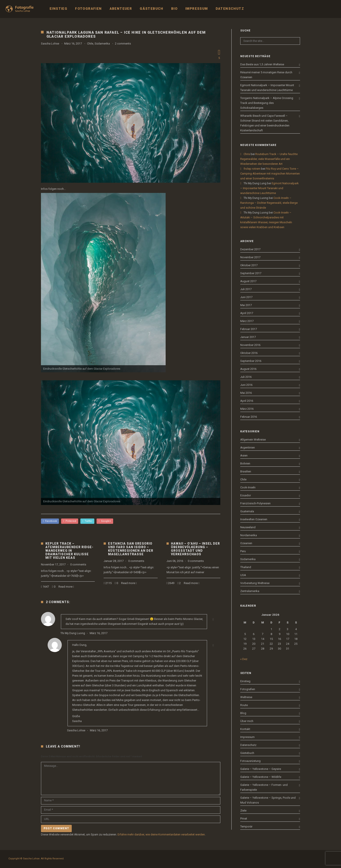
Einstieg (245, 681)
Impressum (247, 737)
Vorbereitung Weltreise (255, 583)
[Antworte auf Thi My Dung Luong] (213, 619)
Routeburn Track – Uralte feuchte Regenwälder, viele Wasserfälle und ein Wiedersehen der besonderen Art (269, 159)
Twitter (87, 521)
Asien (244, 455)
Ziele (243, 811)
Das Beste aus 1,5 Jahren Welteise (262, 64)
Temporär (246, 826)
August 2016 (248, 369)
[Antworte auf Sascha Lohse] (213, 645)
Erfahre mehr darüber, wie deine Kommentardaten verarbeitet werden (161, 834)
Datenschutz (248, 745)
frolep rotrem (252, 169)
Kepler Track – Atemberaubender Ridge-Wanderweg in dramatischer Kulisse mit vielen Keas (69, 551)
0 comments (78, 564)
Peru (243, 551)
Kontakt (245, 729)
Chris (247, 154)
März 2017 (247, 321)
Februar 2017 (249, 329)
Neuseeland (248, 527)
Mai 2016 (246, 393)
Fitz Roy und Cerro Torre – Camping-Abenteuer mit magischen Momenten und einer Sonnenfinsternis (270, 174)
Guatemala (247, 511)
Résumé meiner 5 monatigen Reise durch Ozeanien (266, 75)
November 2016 (250, 345)
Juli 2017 (246, 289)
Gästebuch (247, 753)
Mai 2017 (246, 305)
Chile (90, 44)
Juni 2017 (246, 297)
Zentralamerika (250, 591)
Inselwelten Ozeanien (254, 519)
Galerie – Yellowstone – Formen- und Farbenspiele (264, 787)
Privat (244, 818)
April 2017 (247, 313)
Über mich (247, 721)
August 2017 (248, 281)
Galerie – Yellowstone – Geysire (261, 769)
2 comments (123, 44)
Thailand (246, 567)
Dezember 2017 (250, 249)
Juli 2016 (246, 377)
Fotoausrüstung (250, 761)
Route (244, 705)
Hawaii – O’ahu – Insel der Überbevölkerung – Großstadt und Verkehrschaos (195, 549)
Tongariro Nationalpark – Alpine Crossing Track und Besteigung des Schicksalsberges (267, 103)
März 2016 (247, 409)
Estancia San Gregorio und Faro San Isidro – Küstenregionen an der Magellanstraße (131, 549)
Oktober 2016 (249, 353)
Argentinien (248, 448)
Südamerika (102, 44)
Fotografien (248, 689)
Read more (65, 587)
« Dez (244, 659)
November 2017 (250, 257)
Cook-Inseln (248, 487)
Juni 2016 (246, 385)
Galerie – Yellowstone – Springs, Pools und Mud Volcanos (268, 800)
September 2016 (251, 361)
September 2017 (251, 273)
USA (243, 575)
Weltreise (246, 697)
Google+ (105, 521)
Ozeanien (246, 543)
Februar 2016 (249, 417)
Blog (243, 713)
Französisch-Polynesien (255, 503)
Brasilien (246, 471)
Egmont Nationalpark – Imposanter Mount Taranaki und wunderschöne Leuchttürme (267, 88)
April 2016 (247, 401)
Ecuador (246, 495)
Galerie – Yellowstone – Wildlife (261, 777)
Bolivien (245, 463)
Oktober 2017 (249, 265)
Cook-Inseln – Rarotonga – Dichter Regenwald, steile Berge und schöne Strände (269, 203)
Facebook (50, 521)
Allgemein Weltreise (253, 440)
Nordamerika (249, 535)
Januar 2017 (248, 337)
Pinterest (70, 521)
